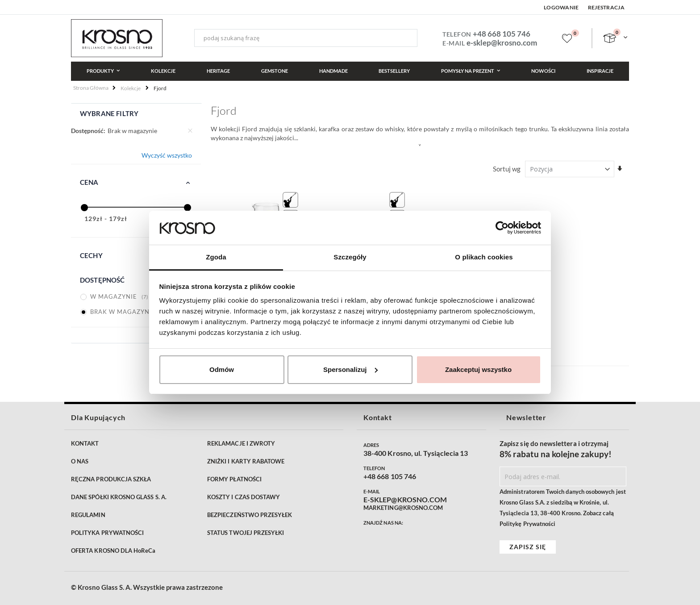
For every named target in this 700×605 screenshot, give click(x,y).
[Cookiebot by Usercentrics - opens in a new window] (502, 228)
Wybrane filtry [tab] (109, 113)
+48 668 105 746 (502, 34)
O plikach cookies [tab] (484, 257)
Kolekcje (131, 88)
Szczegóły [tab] (350, 257)
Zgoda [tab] (216, 257)
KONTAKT (85, 443)
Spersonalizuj (350, 369)
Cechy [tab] (91, 255)
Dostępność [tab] (102, 280)
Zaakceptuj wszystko (478, 369)
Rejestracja (606, 7)
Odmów (222, 369)
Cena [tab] (89, 182)
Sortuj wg (507, 169)
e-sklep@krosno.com (502, 43)
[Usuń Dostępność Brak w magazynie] (190, 131)
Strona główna (91, 88)
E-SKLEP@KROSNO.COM (405, 500)
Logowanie (561, 7)
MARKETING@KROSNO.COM (403, 508)
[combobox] (306, 38)
